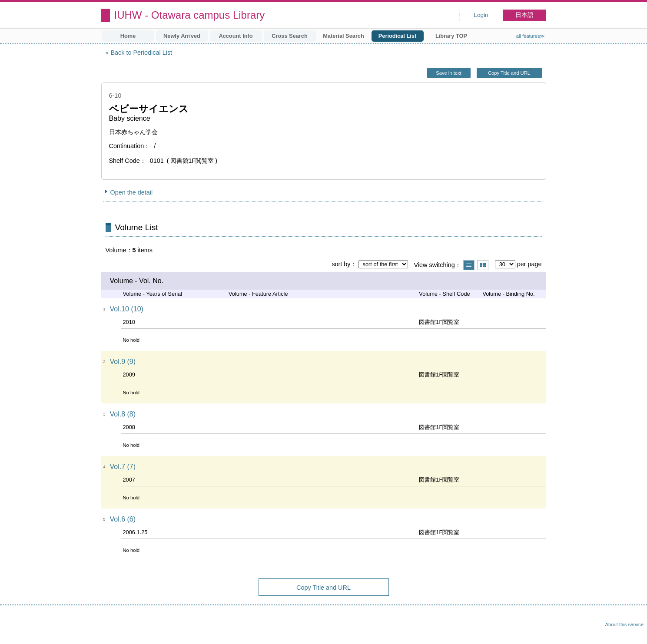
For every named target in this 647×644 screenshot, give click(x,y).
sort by (341, 264)
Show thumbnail (483, 265)
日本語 (524, 15)
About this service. (625, 624)
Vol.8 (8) (123, 414)
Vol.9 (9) (123, 362)
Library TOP (451, 36)
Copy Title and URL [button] (509, 73)
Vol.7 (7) (123, 467)
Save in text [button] (448, 73)
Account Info (236, 36)
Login (481, 15)
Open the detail (132, 192)
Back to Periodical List (142, 53)
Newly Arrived (182, 36)
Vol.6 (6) (123, 519)
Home (128, 36)
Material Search (343, 36)
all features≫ (531, 36)
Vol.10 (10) (127, 309)
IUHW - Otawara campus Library (190, 15)
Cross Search (290, 36)
